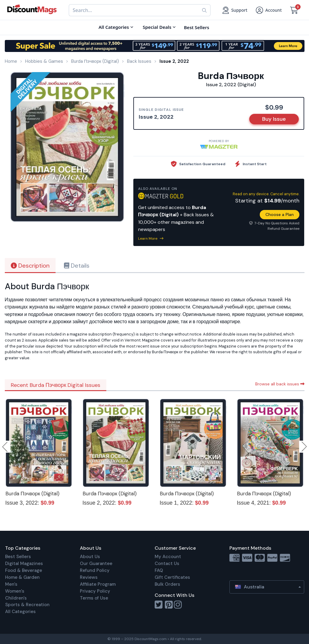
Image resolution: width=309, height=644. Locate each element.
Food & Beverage (24, 570)
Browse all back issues (280, 384)
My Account (168, 557)
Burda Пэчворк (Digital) (33, 494)
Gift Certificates (172, 577)
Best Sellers (18, 557)
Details (77, 266)
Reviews (89, 577)
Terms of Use (94, 598)
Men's (11, 584)
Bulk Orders (167, 584)
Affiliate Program (98, 584)
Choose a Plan (280, 214)
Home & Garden (22, 577)
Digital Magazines (24, 563)
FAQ (159, 570)
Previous (5, 447)
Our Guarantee (96, 563)
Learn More (151, 238)
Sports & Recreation (27, 605)
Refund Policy (95, 570)
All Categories (20, 612)
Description (30, 266)
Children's (16, 598)
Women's (15, 591)
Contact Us (167, 563)
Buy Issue (274, 119)
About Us (90, 557)
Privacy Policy (95, 591)
